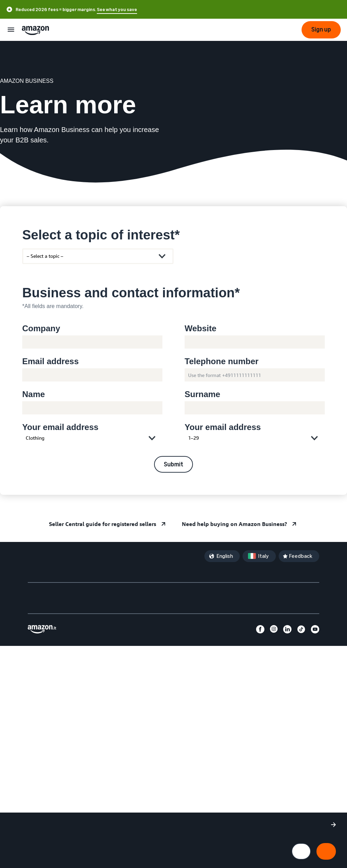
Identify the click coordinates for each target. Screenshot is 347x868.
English (225, 556)
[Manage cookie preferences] (301, 851)
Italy (264, 556)
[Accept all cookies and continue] (326, 851)
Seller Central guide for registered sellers (103, 524)
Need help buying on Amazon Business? (234, 524)
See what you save (117, 10)
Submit (173, 464)
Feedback (301, 556)
